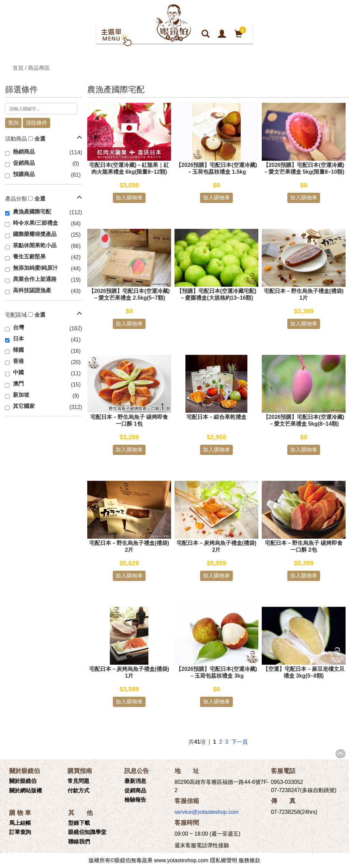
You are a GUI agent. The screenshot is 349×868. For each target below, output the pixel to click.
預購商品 (24, 174)
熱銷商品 (24, 152)
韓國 (18, 350)
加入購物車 (129, 198)
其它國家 (24, 406)
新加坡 (21, 395)
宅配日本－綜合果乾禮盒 (216, 417)
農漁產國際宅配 (32, 212)
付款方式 (78, 791)
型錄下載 (79, 823)
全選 (40, 139)
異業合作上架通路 (35, 279)
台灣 (18, 327)
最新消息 (135, 781)
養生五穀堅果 (29, 257)
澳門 (18, 384)
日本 (18, 339)
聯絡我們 (79, 842)
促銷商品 (24, 163)
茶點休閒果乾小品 (35, 245)
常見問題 (78, 781)
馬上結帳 (20, 823)
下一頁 (240, 742)
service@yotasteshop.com (207, 812)
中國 (18, 372)
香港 (18, 361)
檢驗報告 (135, 800)
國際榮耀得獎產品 (35, 234)
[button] (79, 138)
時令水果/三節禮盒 (35, 223)
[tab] (44, 139)
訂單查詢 (20, 832)
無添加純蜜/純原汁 (35, 268)
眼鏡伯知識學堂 (87, 832)
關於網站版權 (26, 791)
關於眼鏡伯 (23, 781)
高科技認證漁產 (32, 290)
